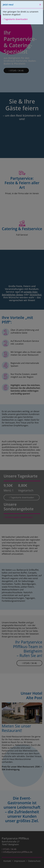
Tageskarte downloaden (15, 19)
